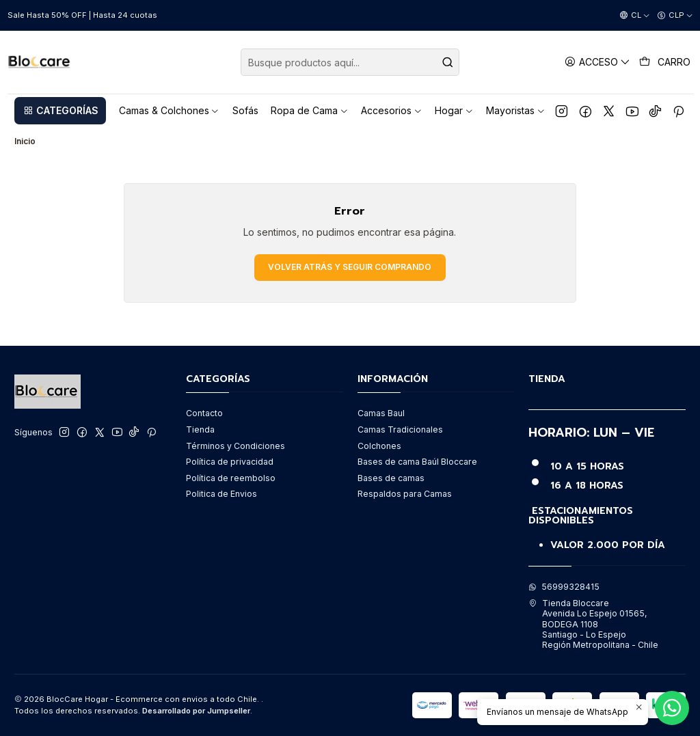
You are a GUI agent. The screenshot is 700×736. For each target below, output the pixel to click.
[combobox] (350, 62)
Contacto (204, 413)
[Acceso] (598, 62)
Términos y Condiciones (235, 446)
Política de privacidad (230, 462)
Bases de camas (391, 478)
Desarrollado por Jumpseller (196, 711)
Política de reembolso (231, 478)
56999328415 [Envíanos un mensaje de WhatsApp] (564, 587)
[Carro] (665, 62)
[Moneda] (675, 16)
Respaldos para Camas (405, 494)
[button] (60, 111)
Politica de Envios (221, 494)
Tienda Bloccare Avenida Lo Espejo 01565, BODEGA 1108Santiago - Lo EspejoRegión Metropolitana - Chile (593, 624)
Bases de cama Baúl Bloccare (417, 462)
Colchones (379, 446)
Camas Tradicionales (400, 430)
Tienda (200, 430)
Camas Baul (381, 413)
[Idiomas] (635, 16)
